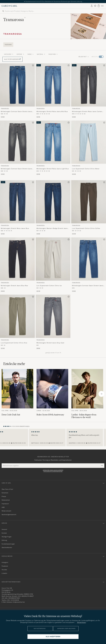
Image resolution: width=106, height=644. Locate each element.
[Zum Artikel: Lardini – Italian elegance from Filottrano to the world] (87, 394)
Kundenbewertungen (8, 544)
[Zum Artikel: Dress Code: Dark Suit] (17, 394)
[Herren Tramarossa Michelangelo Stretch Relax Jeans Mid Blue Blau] (53, 85)
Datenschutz (6, 500)
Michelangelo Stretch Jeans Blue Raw (14, 286)
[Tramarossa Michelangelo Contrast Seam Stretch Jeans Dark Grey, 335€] (17, 148)
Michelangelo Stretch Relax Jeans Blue (15, 228)
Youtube (4, 570)
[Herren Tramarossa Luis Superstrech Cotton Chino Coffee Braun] (89, 202)
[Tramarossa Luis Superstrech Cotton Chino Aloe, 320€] (17, 322)
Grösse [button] (20, 54)
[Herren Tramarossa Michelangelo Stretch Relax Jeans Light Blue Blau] (53, 142)
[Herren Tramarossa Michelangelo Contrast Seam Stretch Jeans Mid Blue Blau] (17, 85)
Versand (4, 529)
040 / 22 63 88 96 (13, 600)
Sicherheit (5, 493)
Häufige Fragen (7, 537)
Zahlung (4, 540)
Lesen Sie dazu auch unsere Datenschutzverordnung (53, 471)
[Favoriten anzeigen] (95, 6)
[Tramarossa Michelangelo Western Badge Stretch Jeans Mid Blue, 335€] (53, 208)
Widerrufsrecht (6, 511)
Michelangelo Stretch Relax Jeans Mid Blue (52, 111)
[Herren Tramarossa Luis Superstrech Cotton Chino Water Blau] (89, 142)
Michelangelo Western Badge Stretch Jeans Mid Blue (52, 228)
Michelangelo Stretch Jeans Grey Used (50, 343)
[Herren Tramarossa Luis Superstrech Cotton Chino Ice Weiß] (53, 259)
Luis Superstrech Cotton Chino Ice (49, 286)
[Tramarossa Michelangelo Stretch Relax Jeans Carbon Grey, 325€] (89, 91)
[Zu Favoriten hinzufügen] (33, 66)
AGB (3, 507)
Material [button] (41, 54)
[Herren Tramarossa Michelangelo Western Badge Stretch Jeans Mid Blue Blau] (53, 202)
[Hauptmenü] (102, 6)
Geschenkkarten (7, 547)
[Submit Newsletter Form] (102, 466)
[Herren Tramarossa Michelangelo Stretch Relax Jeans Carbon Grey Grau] (89, 85)
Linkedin (4, 573)
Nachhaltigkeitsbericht (9, 515)
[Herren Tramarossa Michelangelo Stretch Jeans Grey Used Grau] (53, 316)
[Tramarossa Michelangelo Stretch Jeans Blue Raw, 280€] (17, 265)
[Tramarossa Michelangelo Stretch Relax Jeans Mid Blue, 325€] (53, 91)
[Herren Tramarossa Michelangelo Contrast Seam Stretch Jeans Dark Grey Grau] (17, 142)
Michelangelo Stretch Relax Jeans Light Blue (53, 169)
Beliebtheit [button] (84, 57)
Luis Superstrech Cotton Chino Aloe (14, 343)
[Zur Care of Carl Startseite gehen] (9, 6)
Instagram (5, 562)
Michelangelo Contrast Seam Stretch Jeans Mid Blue (16, 112)
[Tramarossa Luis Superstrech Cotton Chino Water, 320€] (89, 148)
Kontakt (4, 533)
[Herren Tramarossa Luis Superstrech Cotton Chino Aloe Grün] (17, 316)
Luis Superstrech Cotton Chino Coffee (86, 228)
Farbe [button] (31, 54)
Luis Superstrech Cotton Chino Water (86, 169)
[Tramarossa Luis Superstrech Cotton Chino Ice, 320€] (53, 265)
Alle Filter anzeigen (13, 59)
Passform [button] (53, 54)
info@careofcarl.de (19, 602)
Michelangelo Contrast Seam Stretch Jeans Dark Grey (16, 169)
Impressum (5, 504)
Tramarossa (5, 109)
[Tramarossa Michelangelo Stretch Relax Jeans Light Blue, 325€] (53, 148)
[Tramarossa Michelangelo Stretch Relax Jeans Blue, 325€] (17, 208)
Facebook (5, 566)
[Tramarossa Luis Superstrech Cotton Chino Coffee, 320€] (89, 208)
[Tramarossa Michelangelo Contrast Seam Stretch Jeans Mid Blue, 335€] (17, 91)
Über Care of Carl (7, 489)
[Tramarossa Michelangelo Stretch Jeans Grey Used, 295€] (53, 322)
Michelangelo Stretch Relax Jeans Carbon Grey (87, 112)
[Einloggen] (92, 6)
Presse (4, 496)
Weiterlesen (82, 622)
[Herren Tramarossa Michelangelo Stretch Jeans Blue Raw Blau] (17, 259)
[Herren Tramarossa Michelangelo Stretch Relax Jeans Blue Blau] (17, 202)
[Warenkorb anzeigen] (99, 6)
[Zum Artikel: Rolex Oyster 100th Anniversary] (52, 394)
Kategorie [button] (9, 54)
